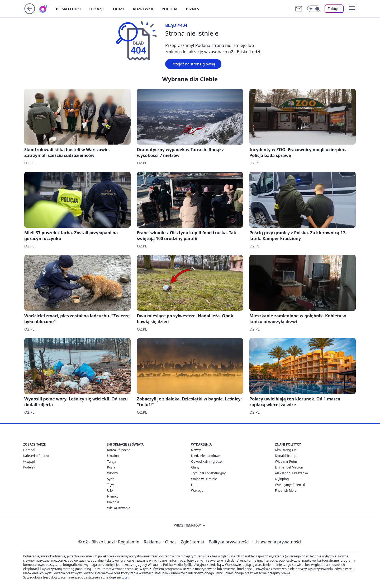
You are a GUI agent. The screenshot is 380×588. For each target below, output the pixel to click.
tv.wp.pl (29, 462)
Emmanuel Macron (289, 467)
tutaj (125, 577)
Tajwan (112, 485)
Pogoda (170, 9)
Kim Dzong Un (286, 450)
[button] (352, 9)
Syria (111, 479)
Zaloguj (334, 9)
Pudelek (29, 467)
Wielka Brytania (119, 508)
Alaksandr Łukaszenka (291, 473)
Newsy (196, 450)
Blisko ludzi (68, 9)
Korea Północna (119, 450)
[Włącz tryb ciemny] (314, 9)
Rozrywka (143, 9)
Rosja (111, 467)
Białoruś (113, 502)
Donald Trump (286, 456)
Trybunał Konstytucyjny (208, 473)
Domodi (29, 450)
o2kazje (97, 9)
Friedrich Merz (286, 491)
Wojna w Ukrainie (204, 479)
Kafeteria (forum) (36, 456)
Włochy (113, 473)
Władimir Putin (286, 462)
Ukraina (113, 456)
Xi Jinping (282, 479)
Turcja (112, 462)
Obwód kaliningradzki (207, 462)
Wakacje (197, 491)
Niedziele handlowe (206, 456)
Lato (194, 485)
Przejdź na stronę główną (193, 64)
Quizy (119, 9)
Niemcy (113, 496)
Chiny (195, 467)
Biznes (193, 9)
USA (110, 491)
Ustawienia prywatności (277, 542)
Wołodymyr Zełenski (290, 485)
